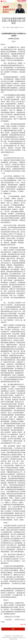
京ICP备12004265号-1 (13, 639)
